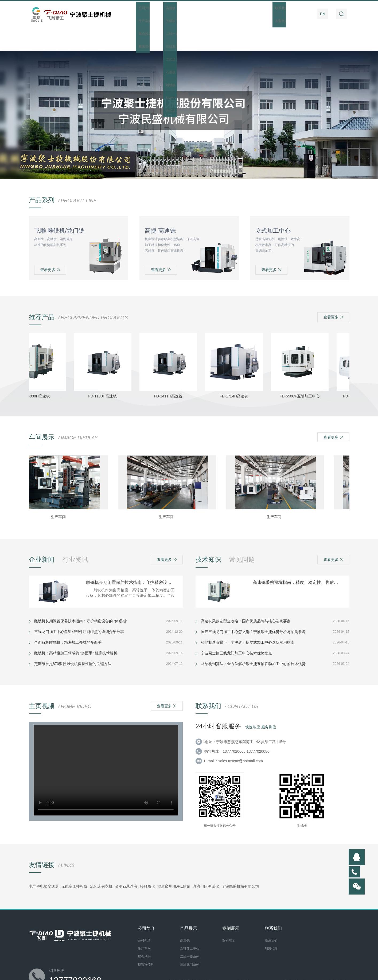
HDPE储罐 (181, 862)
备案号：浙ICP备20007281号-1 (304, 957)
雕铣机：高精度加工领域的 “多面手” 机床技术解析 (76, 629)
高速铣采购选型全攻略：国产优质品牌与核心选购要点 (246, 597)
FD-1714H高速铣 (237, 372)
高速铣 (185, 916)
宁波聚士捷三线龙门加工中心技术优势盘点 (236, 629)
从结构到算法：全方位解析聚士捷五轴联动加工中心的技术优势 (253, 639)
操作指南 (272, 14)
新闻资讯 (218, 14)
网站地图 (161, 962)
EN (323, 14)
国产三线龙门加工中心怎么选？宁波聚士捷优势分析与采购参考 (253, 607)
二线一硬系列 (190, 932)
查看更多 (50, 245)
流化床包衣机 (101, 862)
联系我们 (300, 14)
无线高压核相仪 (74, 862)
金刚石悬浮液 (126, 862)
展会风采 (144, 932)
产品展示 (190, 14)
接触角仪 (147, 862)
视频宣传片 (146, 940)
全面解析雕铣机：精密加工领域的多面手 (68, 618)
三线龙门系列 (190, 940)
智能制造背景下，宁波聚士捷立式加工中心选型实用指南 (248, 618)
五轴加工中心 (190, 924)
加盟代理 (271, 924)
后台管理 (176, 962)
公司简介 (163, 14)
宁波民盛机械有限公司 (240, 862)
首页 (136, 14)
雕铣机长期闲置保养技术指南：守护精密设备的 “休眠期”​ (130, 558)
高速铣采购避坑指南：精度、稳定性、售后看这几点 (297, 558)
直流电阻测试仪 (206, 862)
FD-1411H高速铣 (171, 372)
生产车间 (61, 493)
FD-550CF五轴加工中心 (302, 372)
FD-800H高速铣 (39, 372)
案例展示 (245, 14)
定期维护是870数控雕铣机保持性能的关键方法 (73, 639)
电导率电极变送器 (44, 862)
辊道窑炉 (165, 862)
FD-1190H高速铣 (105, 372)
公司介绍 (144, 916)
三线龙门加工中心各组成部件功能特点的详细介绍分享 (79, 607)
